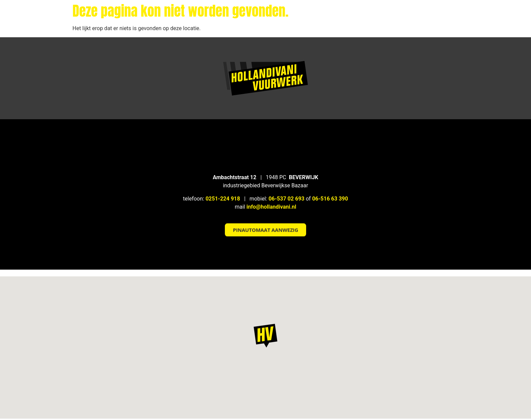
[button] (266, 223)
